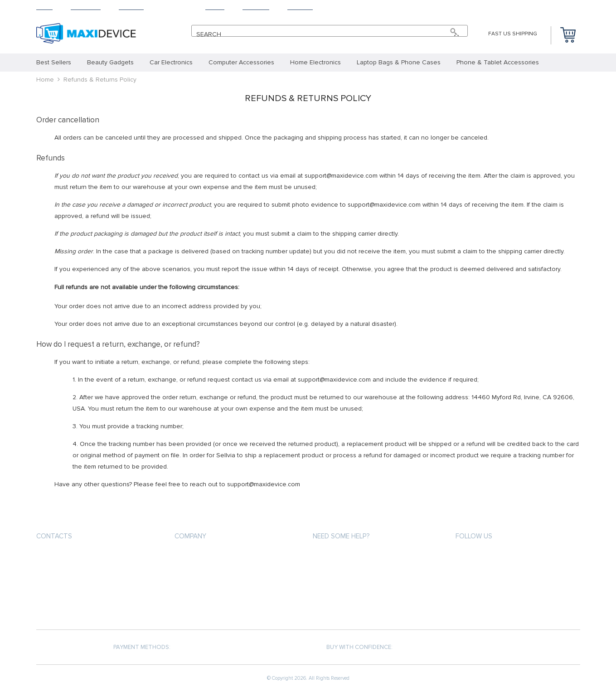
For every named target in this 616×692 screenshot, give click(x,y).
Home (44, 7)
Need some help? (341, 536)
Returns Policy (335, 589)
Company (190, 536)
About (215, 7)
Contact (300, 7)
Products (86, 7)
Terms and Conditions (208, 589)
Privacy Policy (195, 573)
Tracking (256, 7)
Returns (175, 7)
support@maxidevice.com (78, 558)
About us (189, 557)
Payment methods (339, 557)
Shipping (131, 7)
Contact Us (192, 606)
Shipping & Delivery (341, 573)
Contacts (54, 536)
